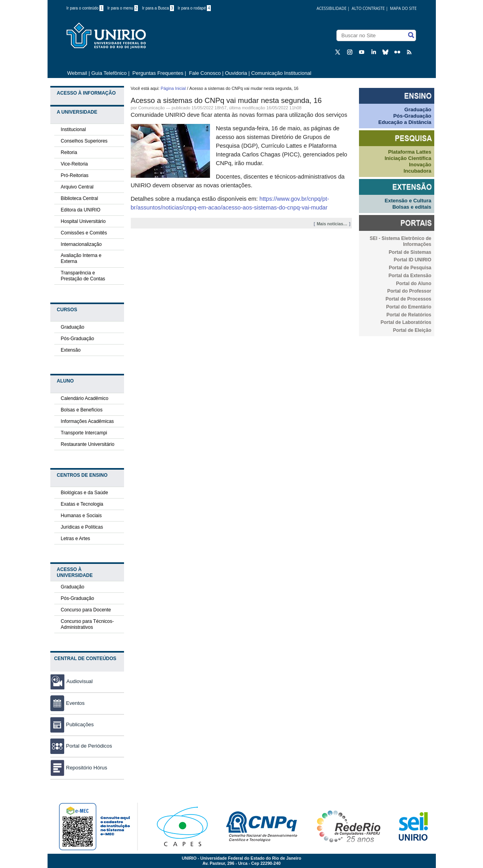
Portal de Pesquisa (410, 268)
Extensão (71, 350)
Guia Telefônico (109, 73)
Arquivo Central (77, 187)
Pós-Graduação (77, 339)
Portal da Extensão (410, 276)
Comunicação (152, 108)
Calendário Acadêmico (84, 398)
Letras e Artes (75, 539)
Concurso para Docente (86, 610)
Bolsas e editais (412, 207)
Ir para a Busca (158, 8)
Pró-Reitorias (74, 175)
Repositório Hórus (79, 768)
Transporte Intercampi (84, 433)
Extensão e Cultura (408, 201)
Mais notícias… (332, 224)
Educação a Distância (405, 122)
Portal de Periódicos (81, 746)
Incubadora (417, 171)
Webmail (77, 73)
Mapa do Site (403, 8)
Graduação (72, 327)
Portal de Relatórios (409, 315)
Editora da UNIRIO (80, 210)
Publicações (72, 724)
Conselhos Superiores (84, 141)
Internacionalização (81, 244)
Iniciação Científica (408, 158)
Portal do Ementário (409, 307)
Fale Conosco (204, 73)
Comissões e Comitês (84, 233)
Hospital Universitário (83, 221)
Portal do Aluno (414, 284)
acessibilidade (332, 8)
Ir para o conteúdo (85, 8)
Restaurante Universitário (87, 444)
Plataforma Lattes (409, 152)
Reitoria (69, 152)
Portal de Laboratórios (406, 322)
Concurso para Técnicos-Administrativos (87, 624)
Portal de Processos (408, 299)
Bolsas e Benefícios (81, 410)
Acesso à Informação (86, 93)
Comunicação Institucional (281, 73)
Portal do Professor (409, 291)
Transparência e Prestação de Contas (83, 276)
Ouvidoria (237, 73)
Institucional (73, 129)
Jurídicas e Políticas (82, 527)
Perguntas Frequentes (158, 73)
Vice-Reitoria (74, 164)
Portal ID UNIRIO (413, 260)
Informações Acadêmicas (87, 421)
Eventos (68, 703)
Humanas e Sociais (81, 516)
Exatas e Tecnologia (82, 504)
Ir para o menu (123, 8)
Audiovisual (80, 681)
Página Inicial (173, 88)
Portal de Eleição (412, 330)
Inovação (420, 165)
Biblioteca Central (79, 198)
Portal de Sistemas (410, 252)
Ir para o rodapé (195, 8)
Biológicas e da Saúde (84, 493)
